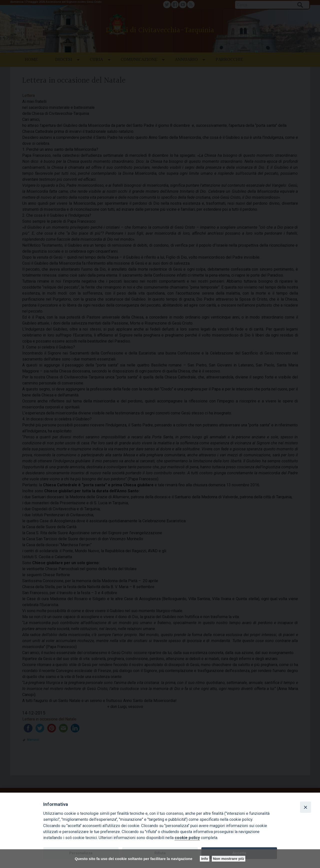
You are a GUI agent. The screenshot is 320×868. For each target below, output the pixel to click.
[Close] (306, 807)
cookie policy (187, 838)
